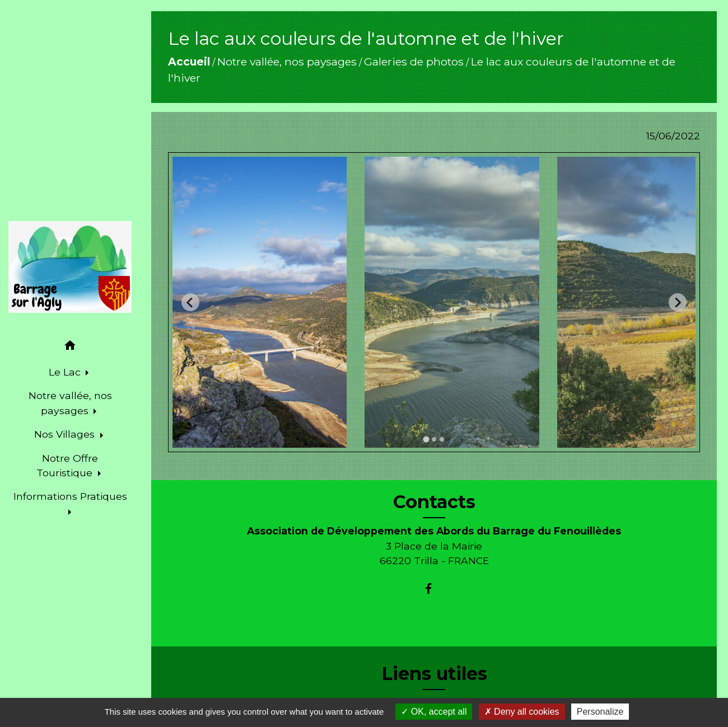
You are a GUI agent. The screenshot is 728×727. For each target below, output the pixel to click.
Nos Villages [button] (66, 434)
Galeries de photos (414, 62)
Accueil (189, 62)
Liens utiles (434, 674)
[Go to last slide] (190, 302)
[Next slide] (678, 302)
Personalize (600, 712)
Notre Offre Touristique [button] (67, 465)
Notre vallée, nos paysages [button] (70, 403)
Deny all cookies (522, 712)
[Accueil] (70, 267)
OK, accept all (434, 712)
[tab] (426, 439)
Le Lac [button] (66, 372)
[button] (70, 347)
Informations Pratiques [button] (70, 496)
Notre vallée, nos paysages (287, 62)
